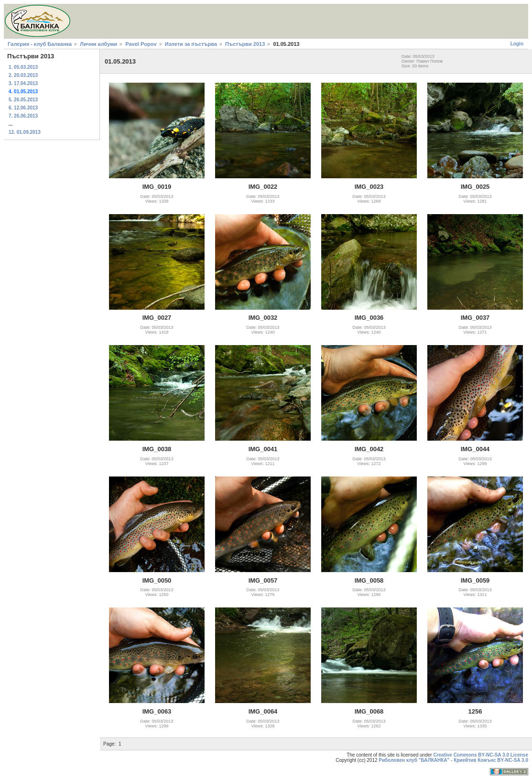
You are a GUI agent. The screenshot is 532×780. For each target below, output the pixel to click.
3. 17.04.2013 (23, 83)
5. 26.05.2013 (23, 100)
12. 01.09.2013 (25, 132)
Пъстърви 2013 (245, 44)
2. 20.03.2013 (23, 75)
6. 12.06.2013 (23, 108)
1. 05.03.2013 (23, 67)
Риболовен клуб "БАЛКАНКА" (414, 760)
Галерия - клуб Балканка (40, 44)
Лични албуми (98, 44)
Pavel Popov (141, 44)
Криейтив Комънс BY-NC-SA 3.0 (491, 760)
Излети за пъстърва (191, 44)
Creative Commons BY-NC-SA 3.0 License (481, 755)
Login (517, 44)
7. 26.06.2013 (23, 116)
